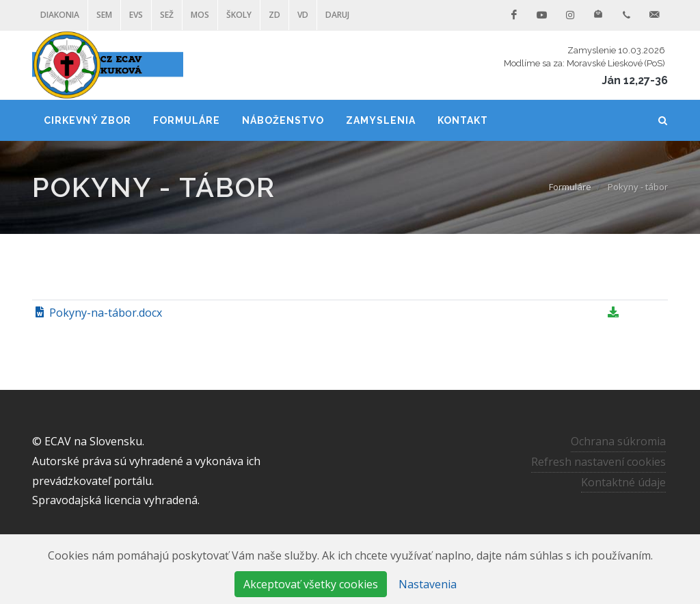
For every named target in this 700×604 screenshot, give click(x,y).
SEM (104, 15)
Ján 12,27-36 (635, 80)
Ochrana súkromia (618, 441)
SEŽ (167, 15)
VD (303, 15)
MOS (200, 15)
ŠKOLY (239, 15)
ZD (274, 15)
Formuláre (570, 187)
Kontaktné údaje (623, 482)
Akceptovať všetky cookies (311, 584)
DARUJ (337, 15)
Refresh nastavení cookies (598, 461)
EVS (136, 15)
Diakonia (60, 15)
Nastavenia (428, 584)
